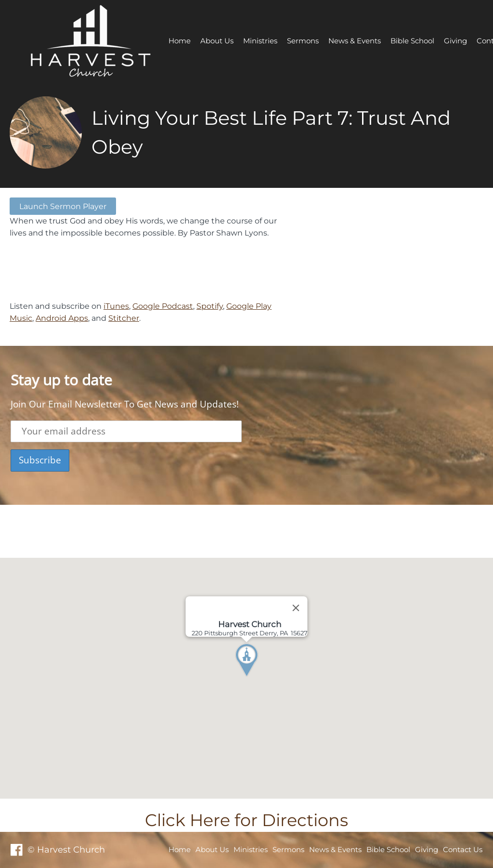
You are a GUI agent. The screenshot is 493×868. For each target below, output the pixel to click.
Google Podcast (163, 306)
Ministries (260, 41)
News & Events (355, 41)
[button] (264, 678)
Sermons (303, 41)
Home (180, 41)
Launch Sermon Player (63, 206)
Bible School (412, 41)
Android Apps (62, 318)
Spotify (210, 306)
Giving (455, 41)
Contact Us (463, 849)
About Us (217, 41)
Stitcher (124, 318)
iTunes (116, 306)
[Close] (296, 608)
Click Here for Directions (246, 820)
